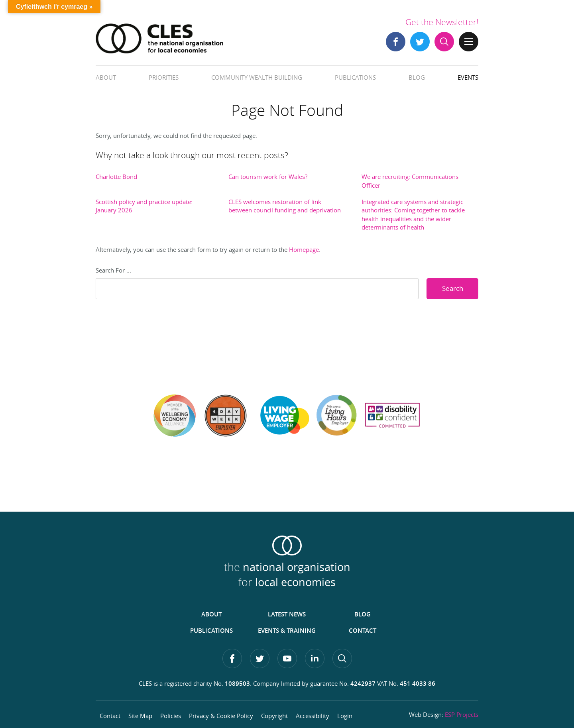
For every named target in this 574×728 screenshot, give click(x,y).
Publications (355, 77)
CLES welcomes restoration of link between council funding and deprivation (285, 206)
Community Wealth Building (257, 77)
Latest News (287, 614)
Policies (171, 716)
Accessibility (313, 716)
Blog (417, 77)
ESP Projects (462, 714)
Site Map (140, 716)
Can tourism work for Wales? (268, 177)
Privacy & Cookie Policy (221, 716)
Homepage (304, 249)
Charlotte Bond (116, 177)
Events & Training (287, 631)
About (106, 77)
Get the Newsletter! (442, 22)
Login (345, 716)
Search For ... (113, 270)
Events (468, 77)
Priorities (164, 77)
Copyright (274, 716)
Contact (363, 631)
